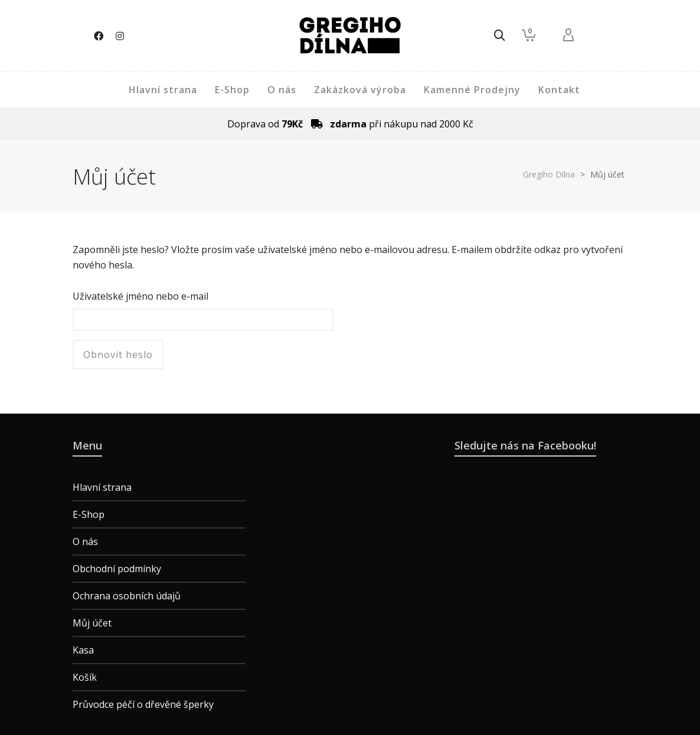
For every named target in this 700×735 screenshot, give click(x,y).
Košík (85, 677)
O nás (85, 542)
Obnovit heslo (118, 355)
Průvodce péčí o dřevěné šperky (143, 704)
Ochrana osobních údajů (127, 596)
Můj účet (92, 623)
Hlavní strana (102, 487)
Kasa (83, 650)
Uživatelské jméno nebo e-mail (140, 296)
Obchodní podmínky (117, 569)
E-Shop (89, 514)
